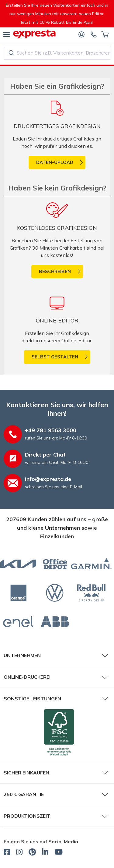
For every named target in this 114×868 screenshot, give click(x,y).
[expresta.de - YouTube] (59, 853)
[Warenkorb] (105, 34)
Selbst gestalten (55, 357)
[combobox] (57, 53)
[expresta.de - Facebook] (7, 853)
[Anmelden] (81, 34)
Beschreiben (55, 271)
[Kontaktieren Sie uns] (94, 34)
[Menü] (7, 34)
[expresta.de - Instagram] (19, 853)
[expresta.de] (34, 34)
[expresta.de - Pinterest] (32, 853)
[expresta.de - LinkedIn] (45, 853)
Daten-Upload (55, 162)
